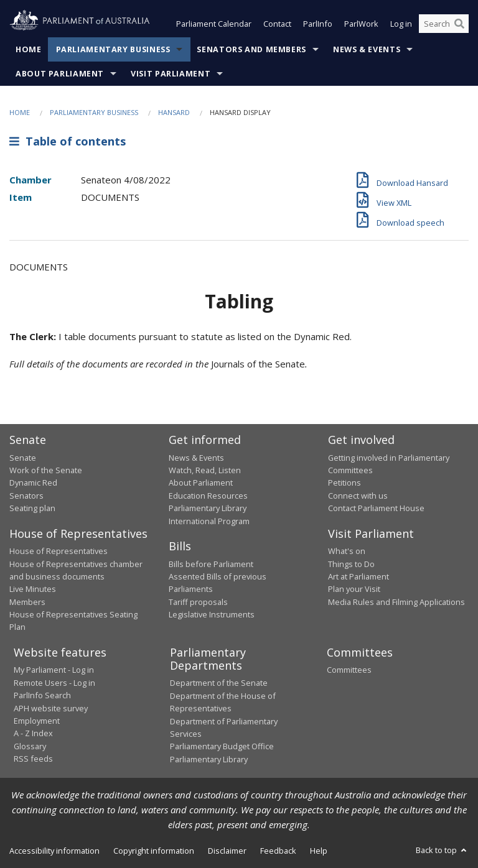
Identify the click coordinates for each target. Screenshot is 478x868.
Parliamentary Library (208, 508)
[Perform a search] (459, 24)
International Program (209, 521)
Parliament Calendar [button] (214, 24)
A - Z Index (33, 733)
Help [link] (319, 851)
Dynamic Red (33, 482)
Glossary (30, 746)
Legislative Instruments (212, 614)
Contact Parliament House (376, 508)
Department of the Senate (219, 683)
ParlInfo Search (42, 695)
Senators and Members (251, 49)
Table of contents (68, 141)
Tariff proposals (198, 602)
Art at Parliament (358, 576)
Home (29, 49)
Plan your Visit (354, 589)
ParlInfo (318, 24)
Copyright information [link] (154, 851)
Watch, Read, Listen (205, 470)
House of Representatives (59, 551)
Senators (26, 496)
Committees (349, 670)
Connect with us (358, 496)
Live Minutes (33, 589)
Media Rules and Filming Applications (396, 602)
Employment (37, 721)
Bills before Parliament (211, 564)
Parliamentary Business (113, 49)
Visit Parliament (171, 74)
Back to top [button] (442, 850)
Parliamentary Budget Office (222, 746)
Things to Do (351, 564)
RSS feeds (33, 759)
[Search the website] (444, 24)
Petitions (344, 482)
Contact (277, 24)
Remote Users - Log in (54, 683)
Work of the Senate (46, 470)
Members (27, 602)
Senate (23, 458)
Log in (401, 24)
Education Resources (208, 496)
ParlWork (361, 24)
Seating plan (32, 508)
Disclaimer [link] (227, 851)
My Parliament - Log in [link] (54, 670)
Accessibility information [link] (54, 851)
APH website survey (51, 708)
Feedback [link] (278, 851)
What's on (347, 551)
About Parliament (60, 74)
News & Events (367, 49)
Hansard (174, 112)
